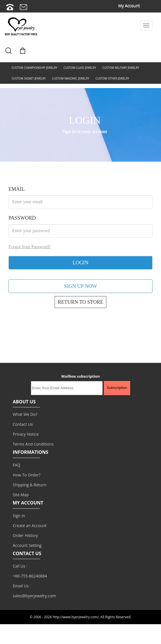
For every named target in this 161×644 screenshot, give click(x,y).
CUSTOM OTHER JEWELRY (112, 78)
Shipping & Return (30, 485)
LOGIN (81, 263)
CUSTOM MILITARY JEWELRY (121, 68)
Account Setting (27, 545)
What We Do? (25, 414)
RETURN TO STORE (80, 302)
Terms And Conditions (33, 444)
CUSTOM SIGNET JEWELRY (29, 78)
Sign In (19, 516)
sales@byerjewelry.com (34, 596)
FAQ (17, 465)
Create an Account (30, 526)
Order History (25, 535)
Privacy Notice (26, 434)
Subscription (117, 388)
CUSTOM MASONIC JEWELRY (71, 78)
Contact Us (23, 424)
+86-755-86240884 (30, 576)
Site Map (21, 495)
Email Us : (22, 586)
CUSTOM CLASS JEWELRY (80, 68)
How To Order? (27, 475)
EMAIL (17, 189)
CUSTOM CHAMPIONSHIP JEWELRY (34, 68)
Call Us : (20, 566)
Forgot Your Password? (30, 247)
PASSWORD (22, 218)
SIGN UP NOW (80, 286)
